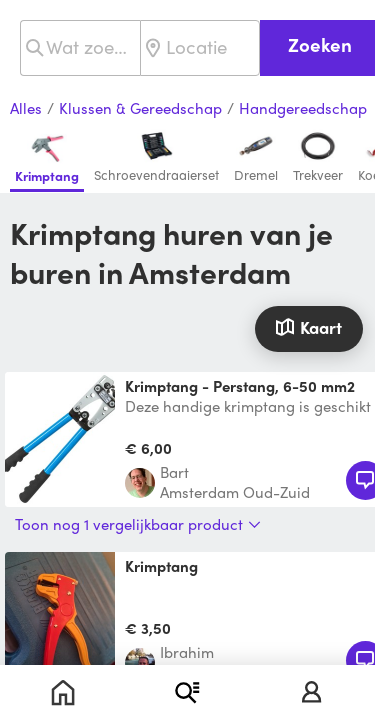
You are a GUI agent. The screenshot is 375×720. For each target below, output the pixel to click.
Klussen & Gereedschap (140, 109)
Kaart (308, 327)
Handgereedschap (303, 109)
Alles (26, 109)
